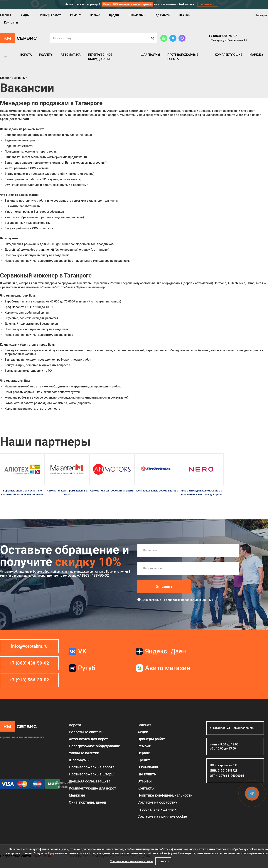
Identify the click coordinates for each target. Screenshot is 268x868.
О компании (137, 15)
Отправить (164, 587)
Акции (25, 15)
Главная (6, 15)
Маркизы (257, 55)
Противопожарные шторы (92, 774)
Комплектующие (229, 55)
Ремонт (75, 15)
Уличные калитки (84, 753)
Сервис (95, 15)
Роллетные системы (87, 732)
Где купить (162, 15)
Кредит (114, 15)
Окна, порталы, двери (87, 802)
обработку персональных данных (189, 600)
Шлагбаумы (150, 55)
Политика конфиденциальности (165, 795)
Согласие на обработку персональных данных (157, 806)
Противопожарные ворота (183, 57)
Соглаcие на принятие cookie (162, 816)
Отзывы (185, 15)
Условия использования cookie (131, 861)
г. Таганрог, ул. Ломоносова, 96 (228, 40)
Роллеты (46, 55)
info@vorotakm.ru (29, 646)
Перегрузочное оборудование (100, 57)
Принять (163, 861)
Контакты (11, 22)
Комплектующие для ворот (92, 788)
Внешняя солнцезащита (90, 781)
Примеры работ (50, 15)
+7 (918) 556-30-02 (29, 680)
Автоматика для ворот (88, 739)
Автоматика (71, 55)
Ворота (26, 55)
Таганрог (262, 15)
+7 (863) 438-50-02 (223, 36)
